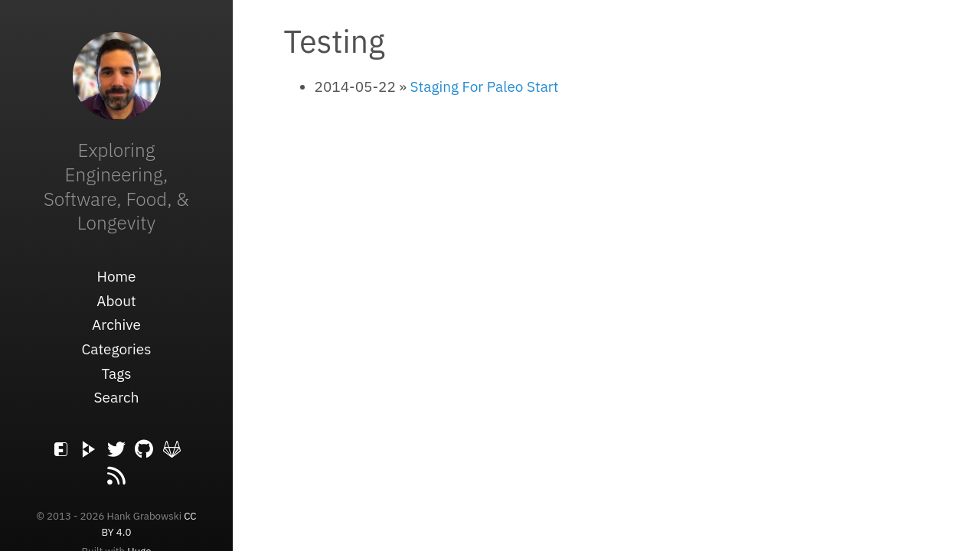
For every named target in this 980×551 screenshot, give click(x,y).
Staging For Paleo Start (485, 86)
